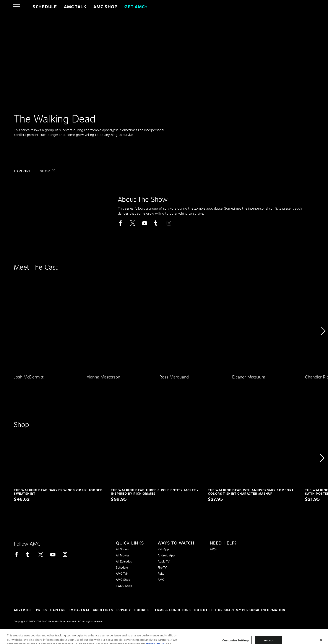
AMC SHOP (105, 7)
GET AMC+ (136, 7)
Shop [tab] (48, 171)
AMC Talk (75, 7)
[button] (323, 343)
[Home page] (26, 7)
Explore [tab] (23, 171)
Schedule (45, 7)
